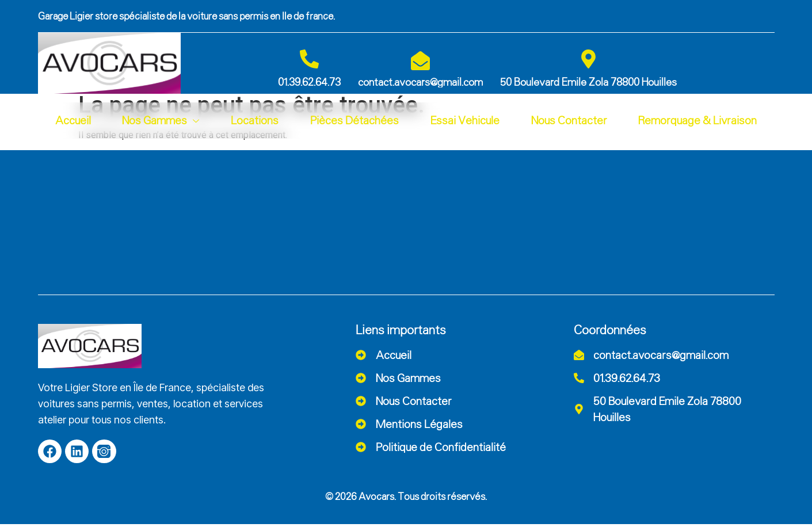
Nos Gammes (161, 120)
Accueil (73, 120)
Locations (255, 120)
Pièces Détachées (354, 120)
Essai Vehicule (465, 120)
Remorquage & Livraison (697, 120)
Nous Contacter (569, 120)
